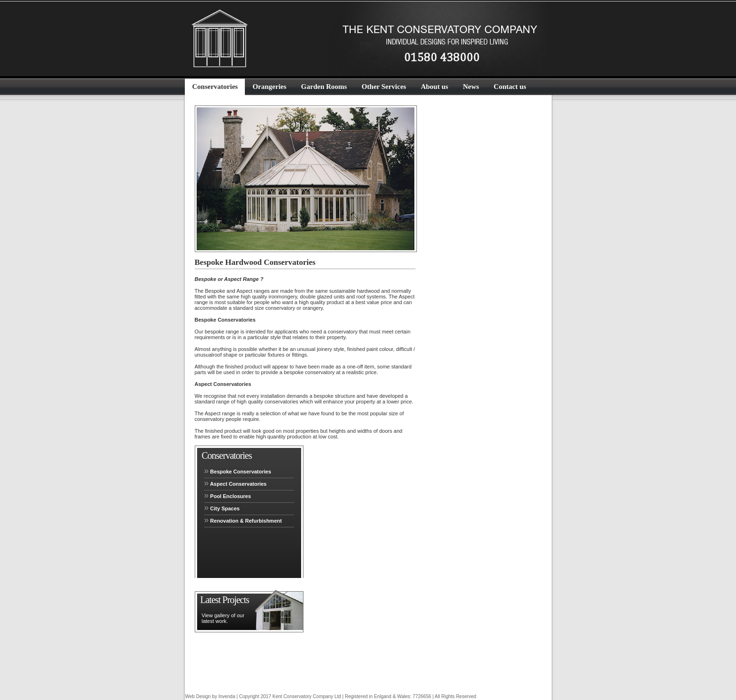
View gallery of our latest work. (223, 618)
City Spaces (222, 507)
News (471, 87)
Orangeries (269, 87)
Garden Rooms (324, 87)
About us (434, 87)
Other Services (384, 87)
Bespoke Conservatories (238, 471)
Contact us (510, 87)
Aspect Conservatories (236, 483)
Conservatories (215, 87)
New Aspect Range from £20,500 (230, 672)
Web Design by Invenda (211, 696)
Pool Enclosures (228, 495)
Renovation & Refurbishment (243, 520)
